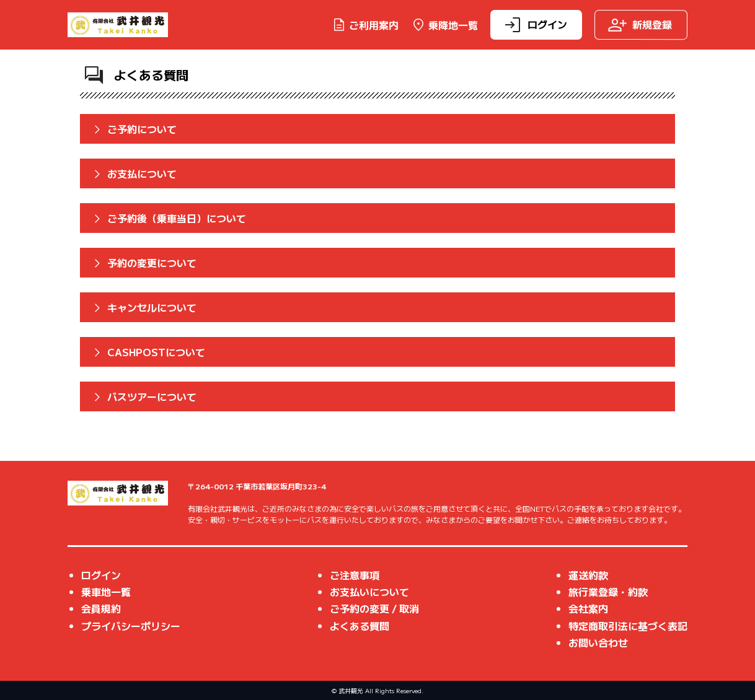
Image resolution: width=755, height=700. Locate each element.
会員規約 (101, 608)
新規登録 (640, 25)
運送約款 (588, 575)
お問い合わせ (598, 642)
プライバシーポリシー (131, 626)
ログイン (535, 25)
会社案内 (588, 608)
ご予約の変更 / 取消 (374, 608)
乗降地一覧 (444, 25)
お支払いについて (369, 592)
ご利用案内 (365, 25)
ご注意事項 (355, 575)
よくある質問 (360, 626)
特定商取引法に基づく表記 (628, 626)
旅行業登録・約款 (608, 592)
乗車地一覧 (106, 592)
